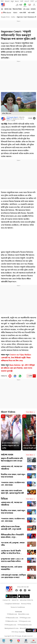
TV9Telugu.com (25, 618)
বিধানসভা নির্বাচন (17, 9)
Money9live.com (26, 628)
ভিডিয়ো (4, 499)
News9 (7, 1)
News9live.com (24, 614)
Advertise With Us (26, 600)
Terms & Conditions (18, 607)
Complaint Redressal (12, 604)
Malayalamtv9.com (12, 628)
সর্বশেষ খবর (8, 9)
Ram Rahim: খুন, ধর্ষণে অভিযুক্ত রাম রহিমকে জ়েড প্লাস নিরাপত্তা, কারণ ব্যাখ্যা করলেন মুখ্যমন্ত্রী (18, 368)
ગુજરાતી (27, 1)
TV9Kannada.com (12, 618)
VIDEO (15, 13)
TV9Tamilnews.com (25, 625)
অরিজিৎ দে (9, 119)
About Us (15, 600)
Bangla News (5, 17)
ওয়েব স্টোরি (23, 13)
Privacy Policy (26, 604)
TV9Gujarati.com (25, 621)
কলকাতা (33, 9)
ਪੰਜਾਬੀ (32, 1)
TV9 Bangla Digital (12, 117)
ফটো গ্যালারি (31, 13)
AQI (21, 5)
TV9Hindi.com (12, 614)
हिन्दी (2, 1)
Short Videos (8, 412)
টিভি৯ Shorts (7, 13)
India (13, 17)
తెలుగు (17, 1)
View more (30, 412)
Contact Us (6, 600)
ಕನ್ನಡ (12, 1)
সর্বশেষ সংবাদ (7, 455)
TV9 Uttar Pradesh (18, 632)
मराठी (22, 1)
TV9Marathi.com (11, 621)
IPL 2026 (26, 9)
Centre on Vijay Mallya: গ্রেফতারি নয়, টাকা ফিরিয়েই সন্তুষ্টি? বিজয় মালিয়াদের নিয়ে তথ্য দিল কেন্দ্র (16, 358)
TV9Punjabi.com (10, 625)
